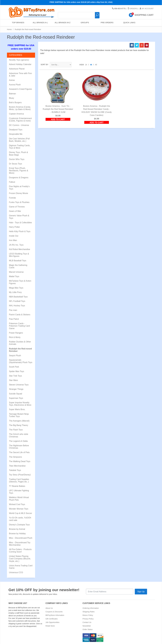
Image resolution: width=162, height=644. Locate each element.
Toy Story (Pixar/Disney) (20, 475)
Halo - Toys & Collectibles (20, 223)
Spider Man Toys (17, 371)
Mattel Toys (14, 276)
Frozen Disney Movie (18, 193)
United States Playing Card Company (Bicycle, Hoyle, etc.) (20, 559)
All (96, 65)
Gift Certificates (52, 619)
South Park (14, 367)
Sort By (44, 65)
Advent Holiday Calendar (20, 64)
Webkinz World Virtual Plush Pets (19, 499)
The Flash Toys (16, 430)
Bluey (12, 98)
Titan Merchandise (17, 466)
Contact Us (87, 622)
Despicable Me (16, 134)
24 (86, 65)
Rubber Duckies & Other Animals (20, 343)
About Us (49, 608)
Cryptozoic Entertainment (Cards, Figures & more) (20, 120)
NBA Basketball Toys (18, 297)
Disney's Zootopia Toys (19, 525)
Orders (132, 9)
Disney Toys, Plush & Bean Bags (18, 154)
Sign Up (141, 592)
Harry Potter (14, 227)
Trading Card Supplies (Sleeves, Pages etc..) (19, 480)
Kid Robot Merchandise (19, 249)
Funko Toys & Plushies (19, 202)
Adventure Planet (17, 69)
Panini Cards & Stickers (20, 315)
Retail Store (50, 626)
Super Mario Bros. (17, 409)
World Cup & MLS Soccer (21, 513)
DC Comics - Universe (19, 125)
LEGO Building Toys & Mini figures (19, 255)
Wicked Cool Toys (17, 504)
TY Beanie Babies (17, 486)
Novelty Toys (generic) (19, 60)
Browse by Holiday (17, 534)
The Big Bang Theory (19, 425)
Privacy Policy (88, 619)
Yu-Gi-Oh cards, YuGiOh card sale (20, 519)
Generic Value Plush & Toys (19, 217)
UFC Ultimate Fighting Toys (19, 492)
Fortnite (12, 198)
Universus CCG (16, 572)
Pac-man (13, 310)
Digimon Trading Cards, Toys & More (20, 147)
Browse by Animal (17, 529)
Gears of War (15, 211)
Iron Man (13, 240)
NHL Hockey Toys (17, 306)
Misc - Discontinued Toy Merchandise (20, 544)
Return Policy (88, 615)
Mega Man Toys (16, 288)
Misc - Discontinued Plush (21, 538)
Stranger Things (16, 389)
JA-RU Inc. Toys (16, 245)
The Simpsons (15, 457)
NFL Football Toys (17, 301)
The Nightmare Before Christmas (19, 447)
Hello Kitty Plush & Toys (20, 231)
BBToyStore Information (55, 615)
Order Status (88, 629)
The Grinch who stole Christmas (19, 435)
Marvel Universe (16, 272)
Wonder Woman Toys (19, 509)
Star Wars (13, 380)
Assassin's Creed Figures (20, 89)
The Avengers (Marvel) (19, 421)
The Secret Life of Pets (19, 452)
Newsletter (87, 626)
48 (91, 65)
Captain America (16, 114)
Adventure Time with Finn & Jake (20, 75)
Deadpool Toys (16, 130)
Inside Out (14, 236)
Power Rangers (16, 333)
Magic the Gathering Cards (18, 266)
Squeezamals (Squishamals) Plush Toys (21, 361)
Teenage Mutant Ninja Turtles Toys (19, 415)
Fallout (12, 182)
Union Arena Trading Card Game (21, 567)
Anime (12, 80)
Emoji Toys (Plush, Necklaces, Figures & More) (19, 171)
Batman (12, 94)
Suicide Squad (16, 394)
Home (9, 29)
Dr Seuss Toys (16, 164)
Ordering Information (91, 608)
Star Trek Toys (15, 376)
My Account (146, 9)
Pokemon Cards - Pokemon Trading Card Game (19, 326)
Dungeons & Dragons (19, 178)
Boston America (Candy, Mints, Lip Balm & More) (20, 108)
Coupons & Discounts (54, 612)
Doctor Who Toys (17, 159)
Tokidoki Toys (15, 470)
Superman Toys (16, 398)
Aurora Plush (15, 85)
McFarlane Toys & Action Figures (20, 282)
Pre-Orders (107, 23)
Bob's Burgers (15, 102)
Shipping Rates (89, 612)
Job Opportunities (53, 622)
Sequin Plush (15, 356)
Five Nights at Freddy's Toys (19, 188)
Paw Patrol (14, 319)
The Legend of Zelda (18, 441)
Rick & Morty (15, 337)
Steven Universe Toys (19, 385)
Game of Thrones (17, 207)
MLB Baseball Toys (18, 261)
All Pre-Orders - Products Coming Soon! (20, 551)
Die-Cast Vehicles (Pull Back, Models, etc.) (19, 140)
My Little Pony (15, 292)
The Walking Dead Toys (20, 461)
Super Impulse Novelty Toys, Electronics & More (20, 404)
